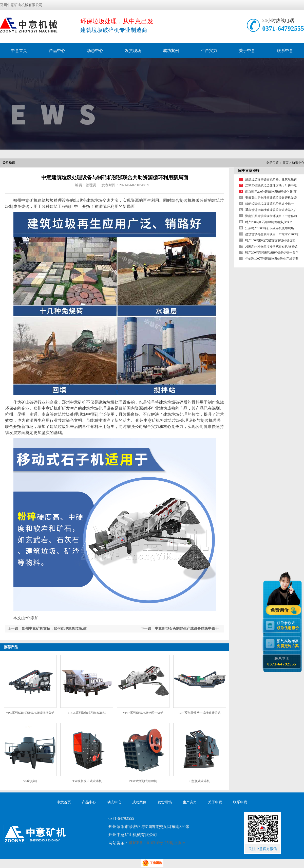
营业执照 (177, 843)
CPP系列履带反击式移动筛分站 (200, 713)
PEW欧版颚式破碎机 (143, 781)
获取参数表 (289, 625)
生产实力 (209, 51)
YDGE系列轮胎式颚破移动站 (87, 713)
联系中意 (285, 51)
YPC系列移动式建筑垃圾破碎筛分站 (30, 713)
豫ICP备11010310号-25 (149, 843)
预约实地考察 (289, 643)
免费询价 (280, 610)
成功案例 (171, 51)
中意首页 (19, 51)
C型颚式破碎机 (200, 781)
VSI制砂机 (30, 781)
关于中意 (247, 51)
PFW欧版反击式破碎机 (87, 781)
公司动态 (9, 163)
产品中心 (57, 51)
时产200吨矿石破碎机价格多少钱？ (269, 222)
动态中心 (95, 51)
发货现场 (133, 51)
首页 (286, 163)
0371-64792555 (283, 29)
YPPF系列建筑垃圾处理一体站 (143, 713)
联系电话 (282, 662)
